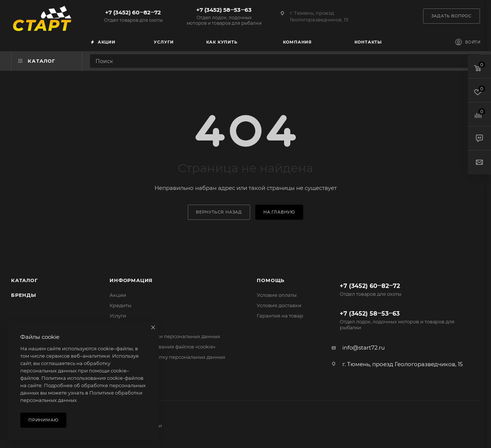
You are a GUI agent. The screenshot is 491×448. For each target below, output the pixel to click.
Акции (118, 295)
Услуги (118, 316)
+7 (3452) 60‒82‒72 (133, 16)
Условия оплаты (277, 295)
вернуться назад (219, 212)
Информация (131, 280)
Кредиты (120, 305)
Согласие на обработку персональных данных (167, 357)
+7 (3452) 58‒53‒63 (224, 16)
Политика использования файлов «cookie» (162, 347)
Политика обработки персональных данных (165, 336)
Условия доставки (279, 305)
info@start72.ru (364, 348)
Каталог (25, 280)
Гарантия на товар (280, 316)
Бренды (24, 295)
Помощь (271, 280)
